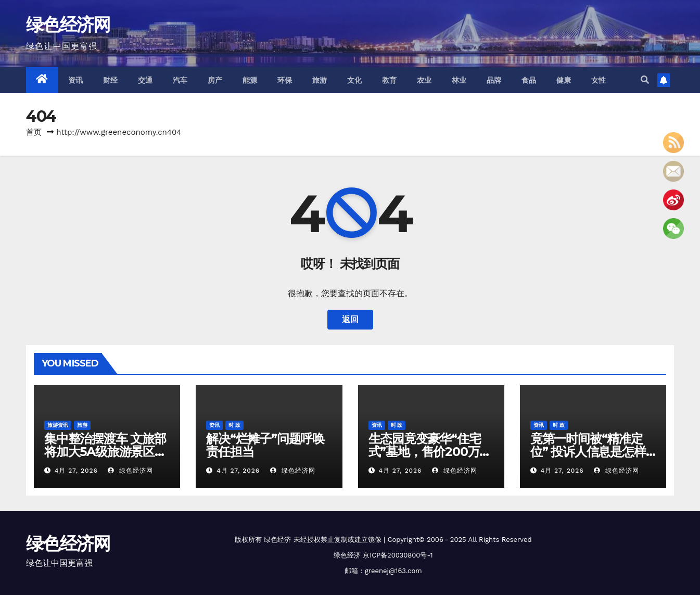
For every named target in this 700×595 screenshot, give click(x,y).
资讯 (76, 80)
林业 (459, 80)
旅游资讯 (58, 425)
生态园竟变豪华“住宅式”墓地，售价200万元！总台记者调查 (425, 452)
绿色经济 (277, 540)
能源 (250, 80)
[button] (645, 80)
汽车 (180, 80)
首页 (34, 132)
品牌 (494, 80)
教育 (390, 80)
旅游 (320, 80)
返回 (350, 319)
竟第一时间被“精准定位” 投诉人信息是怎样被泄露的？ (588, 452)
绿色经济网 (68, 24)
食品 (529, 80)
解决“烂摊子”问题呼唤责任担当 (265, 445)
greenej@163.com (393, 571)
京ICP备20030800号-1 (398, 555)
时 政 (234, 425)
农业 (424, 80)
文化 (355, 80)
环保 (285, 80)
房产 (215, 80)
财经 (111, 80)
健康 (564, 80)
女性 (599, 80)
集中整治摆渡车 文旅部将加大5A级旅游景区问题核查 (105, 452)
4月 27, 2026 (76, 471)
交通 (145, 80)
